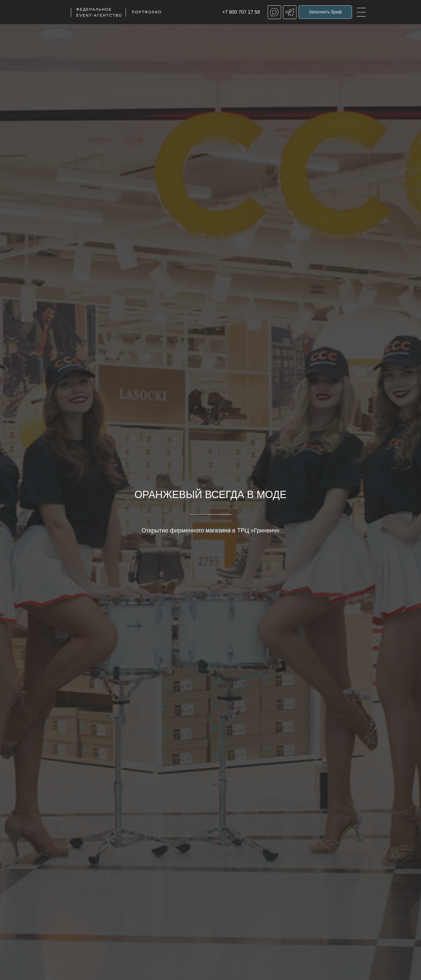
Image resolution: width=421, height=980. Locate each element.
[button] (325, 12)
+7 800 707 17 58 (241, 12)
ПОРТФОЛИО (147, 12)
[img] (361, 12)
